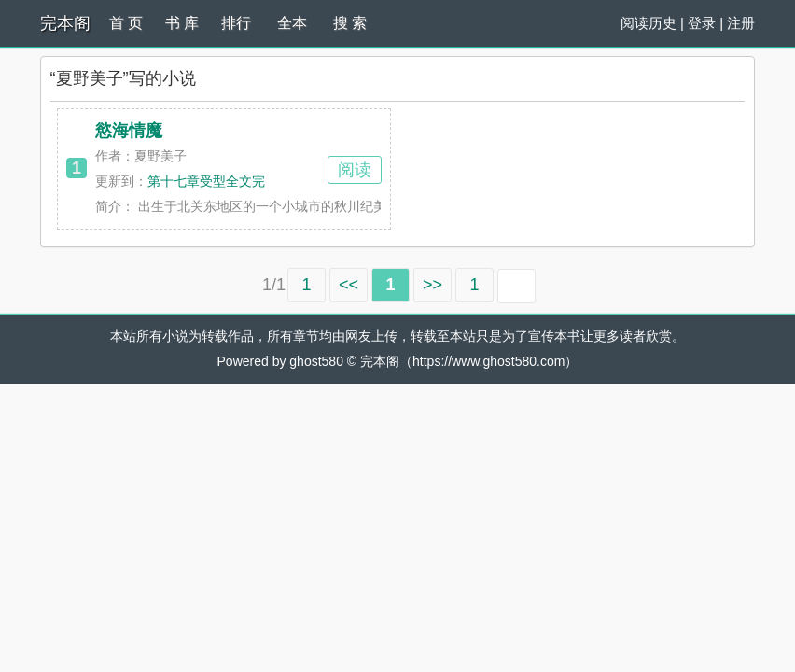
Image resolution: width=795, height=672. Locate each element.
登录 (702, 23)
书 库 (182, 23)
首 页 (126, 23)
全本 (292, 23)
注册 (741, 23)
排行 (236, 23)
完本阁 (65, 23)
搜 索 (350, 23)
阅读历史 (649, 23)
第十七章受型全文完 (206, 181)
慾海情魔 (129, 131)
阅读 (355, 170)
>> (432, 285)
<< (349, 285)
